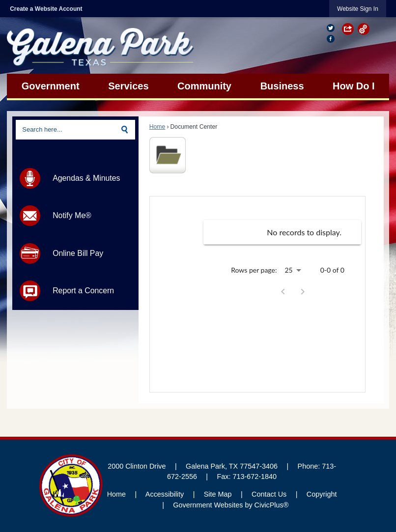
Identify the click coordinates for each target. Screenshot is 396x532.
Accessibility (165, 494)
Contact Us (269, 494)
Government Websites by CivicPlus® (231, 505)
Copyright (322, 494)
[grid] (282, 232)
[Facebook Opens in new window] (331, 38)
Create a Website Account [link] (46, 9)
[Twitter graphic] (331, 28)
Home (157, 127)
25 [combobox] (288, 270)
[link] (358, 9)
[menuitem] (50, 86)
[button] (350, 29)
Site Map (218, 494)
